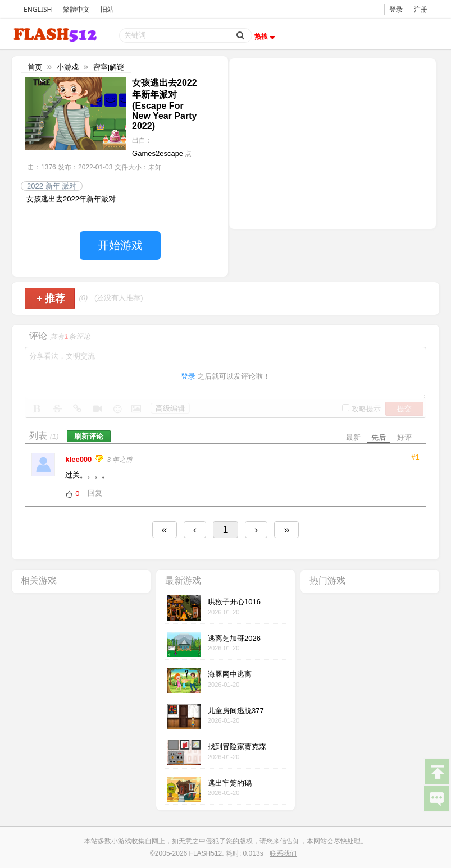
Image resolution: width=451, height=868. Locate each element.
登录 (396, 9)
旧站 (107, 9)
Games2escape (158, 153)
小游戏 (68, 67)
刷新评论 (89, 436)
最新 (353, 437)
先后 (379, 437)
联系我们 (283, 853)
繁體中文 (76, 9)
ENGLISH (38, 9)
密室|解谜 (109, 67)
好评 (404, 437)
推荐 (51, 298)
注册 (421, 9)
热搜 (266, 36)
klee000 (79, 459)
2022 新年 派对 (52, 186)
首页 (35, 67)
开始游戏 (120, 245)
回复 (95, 493)
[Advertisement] (332, 143)
